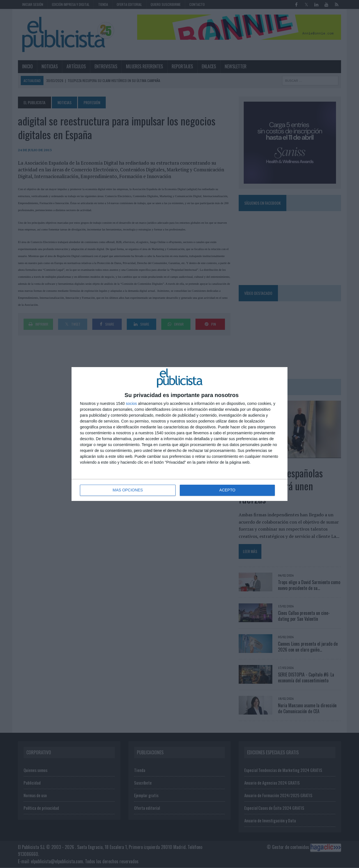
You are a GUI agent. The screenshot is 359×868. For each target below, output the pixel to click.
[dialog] (179, 434)
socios (131, 403)
